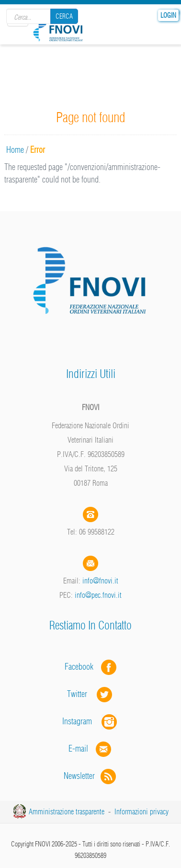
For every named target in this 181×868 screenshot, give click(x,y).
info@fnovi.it (100, 581)
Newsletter (91, 776)
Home (15, 150)
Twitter (90, 694)
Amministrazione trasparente (67, 811)
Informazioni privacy (141, 811)
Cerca (64, 16)
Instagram (90, 721)
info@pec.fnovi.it (98, 595)
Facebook (82, 667)
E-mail (78, 748)
